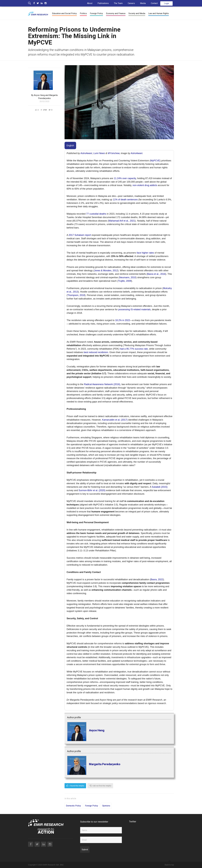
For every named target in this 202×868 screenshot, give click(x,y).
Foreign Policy (96, 13)
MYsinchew (114, 153)
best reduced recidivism (96, 352)
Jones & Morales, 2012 (106, 271)
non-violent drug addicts (145, 185)
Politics (83, 13)
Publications (103, 3)
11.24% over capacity (125, 178)
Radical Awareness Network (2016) (102, 384)
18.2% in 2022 (123, 320)
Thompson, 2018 (76, 295)
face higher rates (145, 253)
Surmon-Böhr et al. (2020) (92, 490)
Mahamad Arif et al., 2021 (122, 221)
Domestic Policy (73, 806)
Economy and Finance (116, 13)
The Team (118, 3)
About (90, 3)
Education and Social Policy (64, 13)
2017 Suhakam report (80, 235)
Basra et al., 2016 (156, 274)
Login (167, 3)
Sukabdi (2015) (160, 487)
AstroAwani (86, 153)
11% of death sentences (125, 200)
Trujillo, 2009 (125, 281)
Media (143, 3)
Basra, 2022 (157, 579)
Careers (131, 3)
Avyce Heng (39, 95)
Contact (154, 3)
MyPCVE (155, 161)
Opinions (106, 806)
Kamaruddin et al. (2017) (115, 420)
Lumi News (99, 153)
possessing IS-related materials (134, 309)
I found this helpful (75, 786)
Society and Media (137, 13)
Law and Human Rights (159, 13)
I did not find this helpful (101, 786)
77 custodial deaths (96, 214)
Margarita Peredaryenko (105, 764)
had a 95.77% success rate (134, 349)
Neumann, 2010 (128, 277)
